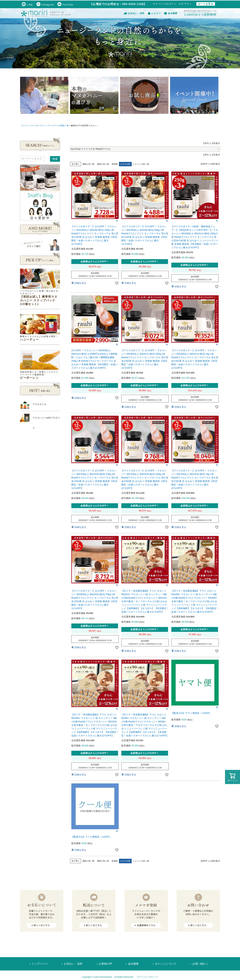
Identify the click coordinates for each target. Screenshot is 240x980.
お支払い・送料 (134, 13)
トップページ (40, 964)
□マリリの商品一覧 (60, 126)
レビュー (154, 13)
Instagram (45, 5)
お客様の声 (105, 964)
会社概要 (171, 13)
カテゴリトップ (42, 126)
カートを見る (206, 4)
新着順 (115, 164)
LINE (27, 5)
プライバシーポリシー (147, 977)
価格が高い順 (103, 164)
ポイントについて (165, 964)
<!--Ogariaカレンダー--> (40, 489)
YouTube (65, 5)
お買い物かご (200, 964)
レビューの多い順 (141, 164)
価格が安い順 (88, 164)
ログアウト (185, 4)
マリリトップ (27, 126)
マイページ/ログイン (165, 4)
